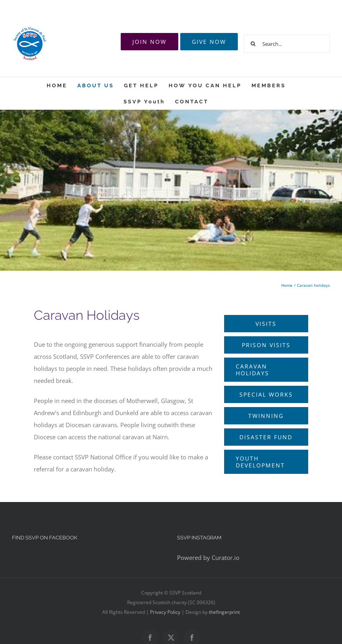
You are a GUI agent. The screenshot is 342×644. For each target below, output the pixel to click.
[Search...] (287, 44)
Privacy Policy (165, 612)
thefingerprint (224, 612)
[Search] (253, 44)
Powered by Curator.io (208, 558)
